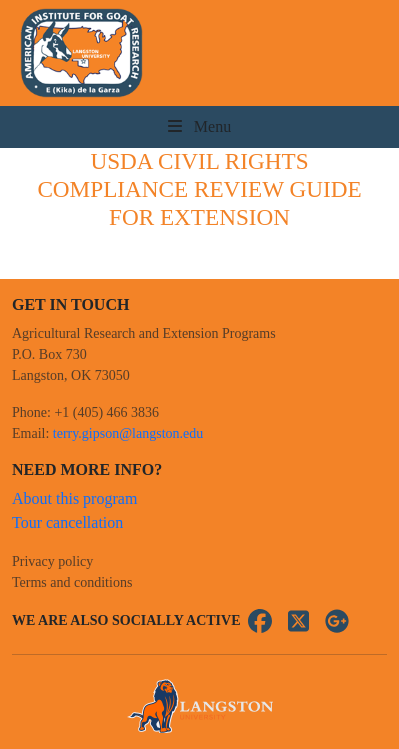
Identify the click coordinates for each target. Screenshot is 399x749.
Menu (199, 126)
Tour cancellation (67, 522)
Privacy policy (52, 561)
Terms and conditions (72, 582)
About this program (74, 498)
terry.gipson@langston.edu (128, 433)
